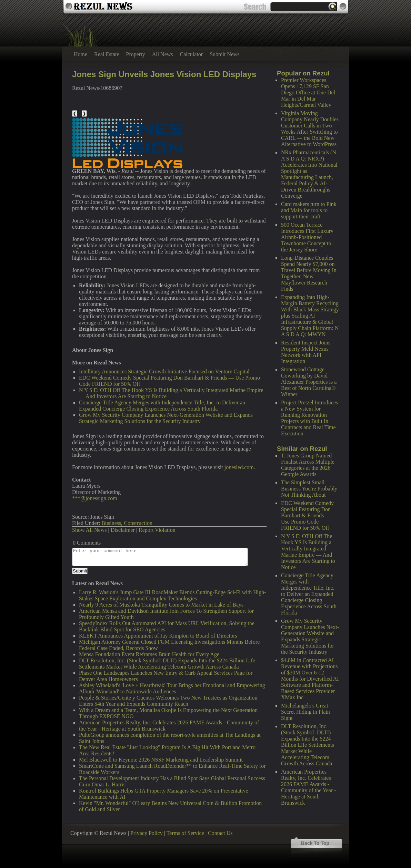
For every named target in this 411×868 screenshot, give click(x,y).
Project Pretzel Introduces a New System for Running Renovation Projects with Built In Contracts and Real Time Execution (309, 418)
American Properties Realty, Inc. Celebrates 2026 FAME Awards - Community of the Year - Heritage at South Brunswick (309, 787)
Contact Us (220, 833)
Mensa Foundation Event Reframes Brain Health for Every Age (149, 654)
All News (163, 54)
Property (136, 54)
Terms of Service (185, 833)
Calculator (192, 54)
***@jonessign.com (95, 498)
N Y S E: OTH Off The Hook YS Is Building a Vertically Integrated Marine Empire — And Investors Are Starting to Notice (308, 552)
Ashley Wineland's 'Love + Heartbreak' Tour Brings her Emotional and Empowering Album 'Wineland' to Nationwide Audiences (172, 688)
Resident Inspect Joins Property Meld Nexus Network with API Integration (306, 352)
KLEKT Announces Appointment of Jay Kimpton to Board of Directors (158, 636)
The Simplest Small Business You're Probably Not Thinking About (309, 489)
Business (111, 523)
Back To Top (315, 843)
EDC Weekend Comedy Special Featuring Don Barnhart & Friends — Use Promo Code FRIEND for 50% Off (307, 515)
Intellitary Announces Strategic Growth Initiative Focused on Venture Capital (164, 371)
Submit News (225, 54)
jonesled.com (239, 467)
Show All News (89, 530)
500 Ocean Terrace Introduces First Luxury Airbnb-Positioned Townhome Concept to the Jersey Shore (307, 237)
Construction (138, 523)
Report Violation (157, 530)
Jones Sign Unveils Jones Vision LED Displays (164, 74)
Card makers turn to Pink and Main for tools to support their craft (309, 210)
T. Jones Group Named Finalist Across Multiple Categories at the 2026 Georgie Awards (308, 465)
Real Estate (107, 54)
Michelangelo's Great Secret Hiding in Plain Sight (305, 712)
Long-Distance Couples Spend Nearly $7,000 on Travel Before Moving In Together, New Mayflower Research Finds (309, 273)
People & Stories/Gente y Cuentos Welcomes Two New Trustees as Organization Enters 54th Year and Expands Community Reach (168, 701)
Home (81, 54)
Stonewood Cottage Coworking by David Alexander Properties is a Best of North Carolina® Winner (309, 382)
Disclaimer (123, 530)
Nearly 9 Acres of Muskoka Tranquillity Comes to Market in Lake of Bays (161, 605)
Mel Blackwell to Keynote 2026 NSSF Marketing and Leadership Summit (161, 760)
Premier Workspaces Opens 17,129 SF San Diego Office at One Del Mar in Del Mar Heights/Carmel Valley (308, 92)
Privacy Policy (147, 833)
